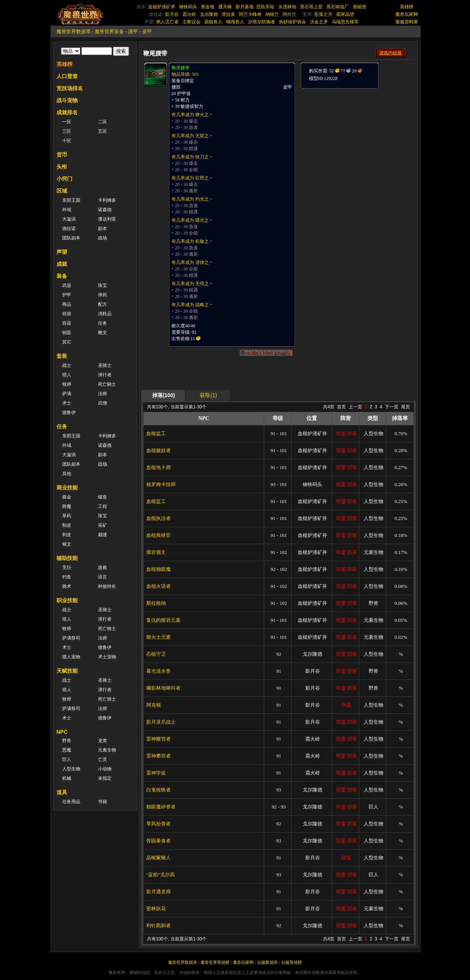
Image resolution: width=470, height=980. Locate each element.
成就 (62, 264)
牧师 (67, 384)
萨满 (67, 394)
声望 (62, 252)
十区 (67, 141)
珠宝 (103, 285)
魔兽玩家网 (407, 14)
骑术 (67, 586)
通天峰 (225, 7)
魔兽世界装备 (109, 31)
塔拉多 (228, 14)
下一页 (392, 407)
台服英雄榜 (292, 962)
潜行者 (105, 375)
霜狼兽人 (213, 22)
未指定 (105, 778)
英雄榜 (407, 7)
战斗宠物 (67, 100)
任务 (103, 323)
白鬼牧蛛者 (158, 790)
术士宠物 (107, 657)
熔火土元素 (158, 637)
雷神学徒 (156, 773)
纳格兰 (272, 14)
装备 (62, 276)
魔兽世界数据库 (74, 31)
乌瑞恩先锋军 (345, 22)
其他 (67, 474)
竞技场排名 (70, 88)
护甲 (67, 295)
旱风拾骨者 (158, 824)
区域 (62, 191)
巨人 (67, 759)
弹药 (103, 295)
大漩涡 (69, 219)
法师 (103, 394)
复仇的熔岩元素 (163, 620)
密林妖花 (156, 909)
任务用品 (71, 802)
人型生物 (71, 769)
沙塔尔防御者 (262, 22)
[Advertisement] (357, 136)
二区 (103, 122)
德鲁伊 (69, 413)
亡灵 (103, 759)
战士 (67, 365)
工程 (103, 506)
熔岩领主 (156, 552)
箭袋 (67, 314)
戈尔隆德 (209, 14)
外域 (67, 210)
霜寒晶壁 (345, 14)
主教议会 (191, 22)
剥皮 (67, 535)
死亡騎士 (107, 384)
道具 (62, 792)
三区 (67, 131)
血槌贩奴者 (158, 450)
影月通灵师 (158, 892)
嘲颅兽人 (235, 22)
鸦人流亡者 (167, 22)
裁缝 (103, 535)
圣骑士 (105, 365)
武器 (67, 285)
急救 (103, 567)
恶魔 (67, 750)
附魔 (67, 506)
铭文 (67, 544)
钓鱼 (67, 577)
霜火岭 (189, 14)
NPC (62, 732)
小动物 (105, 769)
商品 (67, 304)
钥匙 (67, 333)
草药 (67, 516)
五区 (103, 131)
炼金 (67, 497)
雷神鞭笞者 (158, 739)
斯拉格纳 (156, 603)
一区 (67, 122)
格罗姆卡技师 (161, 484)
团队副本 (71, 238)
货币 (62, 155)
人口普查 (67, 76)
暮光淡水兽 (158, 671)
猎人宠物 (71, 657)
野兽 (67, 741)
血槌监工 (156, 433)
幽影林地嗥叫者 (163, 688)
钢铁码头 (188, 7)
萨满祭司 (71, 638)
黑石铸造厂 (338, 7)
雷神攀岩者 (158, 756)
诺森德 (105, 210)
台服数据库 (267, 962)
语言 (103, 577)
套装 (62, 356)
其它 (67, 342)
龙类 (103, 741)
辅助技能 (67, 558)
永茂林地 (287, 7)
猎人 (67, 375)
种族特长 (107, 586)
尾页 (406, 407)
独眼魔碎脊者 (161, 807)
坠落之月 (323, 14)
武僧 (103, 403)
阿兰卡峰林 (250, 14)
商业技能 (67, 488)
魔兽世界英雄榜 (215, 962)
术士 (67, 403)
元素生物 (107, 750)
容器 (67, 323)
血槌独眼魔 (158, 569)
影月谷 (172, 14)
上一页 (355, 407)
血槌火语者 (158, 586)
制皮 (67, 525)
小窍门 (64, 179)
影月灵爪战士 (161, 722)
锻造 (103, 497)
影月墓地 (245, 7)
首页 (341, 407)
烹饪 (67, 567)
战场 (103, 238)
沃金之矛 (319, 22)
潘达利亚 (107, 219)
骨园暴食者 (158, 841)
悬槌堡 (360, 7)
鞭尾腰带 (181, 68)
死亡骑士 (107, 629)
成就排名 (67, 112)
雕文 (103, 333)
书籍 (103, 802)
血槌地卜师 (158, 467)
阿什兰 (289, 14)
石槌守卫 (156, 654)
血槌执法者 (158, 518)
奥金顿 (208, 7)
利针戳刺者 (158, 926)
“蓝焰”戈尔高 (161, 875)
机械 (67, 778)
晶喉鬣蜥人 (158, 858)
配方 (103, 304)
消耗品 (105, 314)
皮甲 (147, 31)
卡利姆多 (107, 200)
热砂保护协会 (292, 22)
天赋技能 (67, 671)
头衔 (62, 167)
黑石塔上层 (311, 7)
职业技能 (67, 600)
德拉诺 (69, 229)
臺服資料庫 (407, 22)
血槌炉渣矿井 (162, 7)
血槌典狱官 (158, 535)
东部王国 (71, 200)
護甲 (133, 31)
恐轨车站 (265, 7)
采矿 (103, 525)
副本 (103, 229)
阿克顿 (154, 705)
